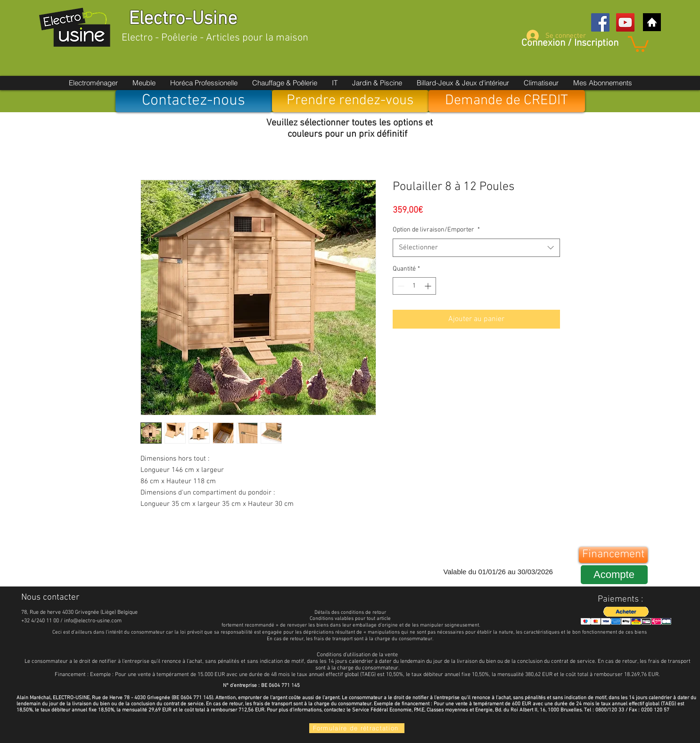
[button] (638, 43)
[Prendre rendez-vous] (350, 101)
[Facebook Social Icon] (600, 22)
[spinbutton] (414, 286)
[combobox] (476, 248)
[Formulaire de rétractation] (357, 728)
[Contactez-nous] (194, 101)
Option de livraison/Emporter (436, 230)
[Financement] (613, 555)
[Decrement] (400, 286)
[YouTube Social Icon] (625, 22)
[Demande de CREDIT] (507, 101)
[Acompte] (614, 575)
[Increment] (429, 286)
